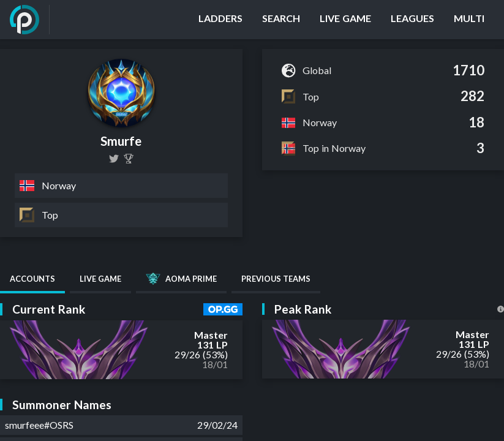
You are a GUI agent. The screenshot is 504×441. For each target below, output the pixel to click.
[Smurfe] (129, 159)
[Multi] (469, 20)
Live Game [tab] (100, 279)
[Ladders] (220, 20)
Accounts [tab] (32, 279)
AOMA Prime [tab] (181, 279)
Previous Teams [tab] (276, 279)
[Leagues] (412, 20)
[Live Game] (345, 20)
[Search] (281, 20)
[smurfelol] (114, 159)
